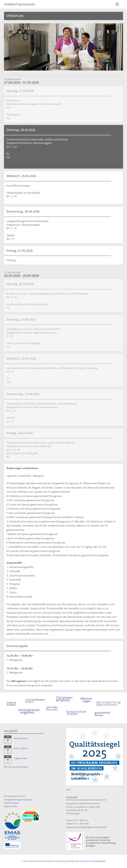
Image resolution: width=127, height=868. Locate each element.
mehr (68, 789)
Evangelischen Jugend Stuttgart (18, 800)
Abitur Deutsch (21, 738)
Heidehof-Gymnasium (20, 4)
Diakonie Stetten (12, 803)
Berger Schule (11, 806)
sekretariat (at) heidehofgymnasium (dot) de (86, 827)
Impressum (74, 861)
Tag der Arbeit (21, 758)
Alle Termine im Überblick (16, 767)
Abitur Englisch (21, 748)
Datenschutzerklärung (93, 861)
